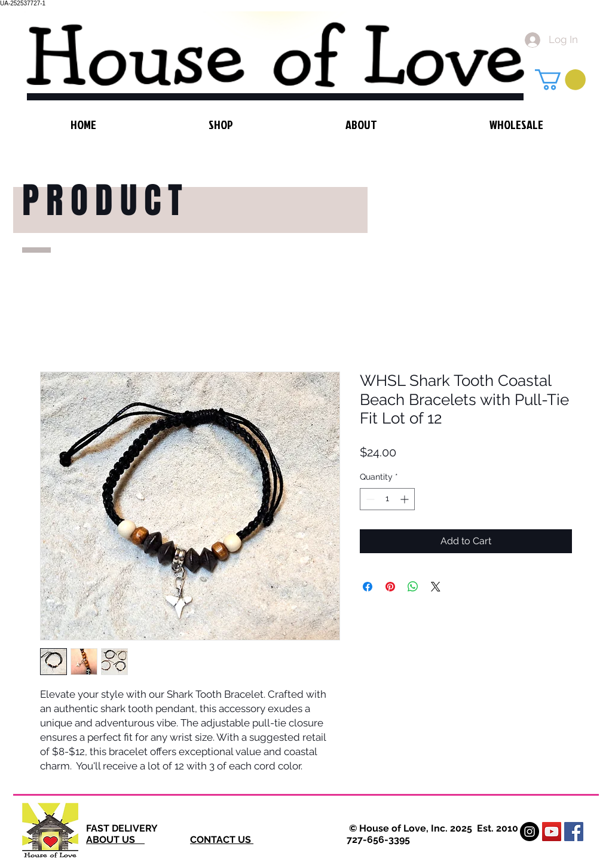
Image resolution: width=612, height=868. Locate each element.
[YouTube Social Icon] (552, 832)
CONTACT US (222, 840)
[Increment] (406, 499)
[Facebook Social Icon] (574, 832)
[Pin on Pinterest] (390, 587)
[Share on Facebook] (368, 587)
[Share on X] (436, 587)
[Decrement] (369, 499)
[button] (560, 80)
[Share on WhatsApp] (413, 587)
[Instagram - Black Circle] (530, 832)
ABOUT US (115, 840)
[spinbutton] (387, 499)
